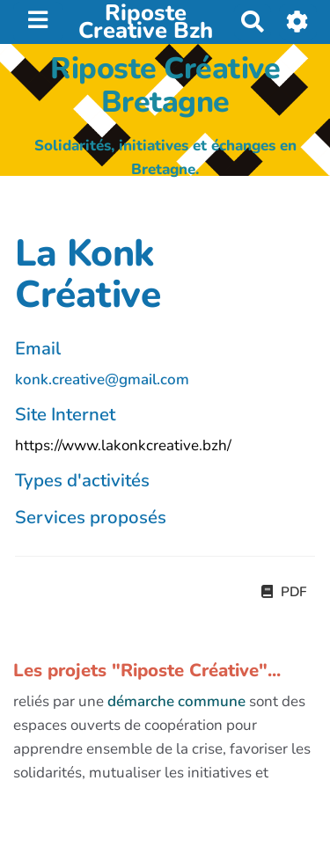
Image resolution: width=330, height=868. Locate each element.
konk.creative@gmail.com (102, 379)
